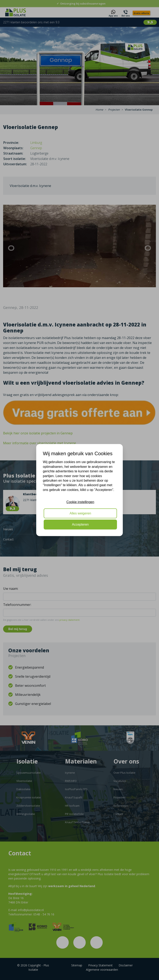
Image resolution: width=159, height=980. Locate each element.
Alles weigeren (80, 513)
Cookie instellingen (80, 502)
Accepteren (80, 524)
